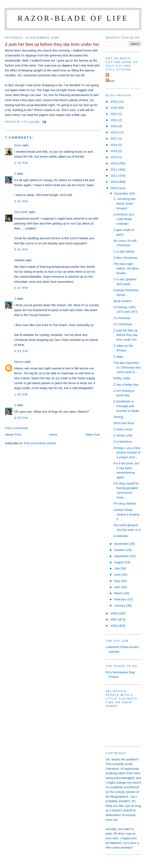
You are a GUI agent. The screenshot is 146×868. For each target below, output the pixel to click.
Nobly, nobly (122, 378)
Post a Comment (16, 428)
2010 (114, 182)
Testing (118, 417)
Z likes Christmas (125, 258)
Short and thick (124, 423)
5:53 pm (21, 351)
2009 (114, 188)
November (122, 544)
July (117, 568)
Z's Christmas (123, 324)
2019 (114, 132)
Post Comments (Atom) (40, 443)
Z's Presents (122, 318)
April (118, 587)
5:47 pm (21, 288)
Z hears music (123, 429)
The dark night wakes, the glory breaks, (126, 268)
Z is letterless (123, 441)
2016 (114, 145)
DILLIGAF (21, 212)
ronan (111, 81)
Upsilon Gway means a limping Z (126, 514)
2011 (114, 176)
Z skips (118, 357)
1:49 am (21, 394)
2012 (114, 169)
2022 (114, 114)
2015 (114, 151)
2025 (114, 108)
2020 (114, 126)
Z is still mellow (124, 251)
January (120, 605)
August (119, 562)
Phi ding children (125, 503)
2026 (114, 101)
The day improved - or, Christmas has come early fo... (127, 367)
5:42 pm (21, 249)
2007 (114, 619)
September (122, 556)
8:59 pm (21, 418)
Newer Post (13, 435)
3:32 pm (21, 201)
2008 (114, 613)
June (118, 574)
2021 (114, 120)
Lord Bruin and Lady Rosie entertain (124, 219)
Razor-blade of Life (73, 18)
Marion (19, 362)
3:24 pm (21, 163)
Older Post (93, 435)
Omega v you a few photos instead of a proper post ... (127, 452)
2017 (114, 138)
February (121, 599)
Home (53, 435)
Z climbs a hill (123, 435)
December (122, 193)
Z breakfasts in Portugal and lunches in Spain (126, 406)
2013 (114, 163)
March (119, 593)
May (117, 581)
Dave (18, 145)
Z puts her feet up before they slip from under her (126, 335)
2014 (114, 157)
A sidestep (121, 536)
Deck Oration (123, 301)
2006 (114, 626)
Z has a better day (126, 384)
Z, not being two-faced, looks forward (125, 203)
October (120, 550)
